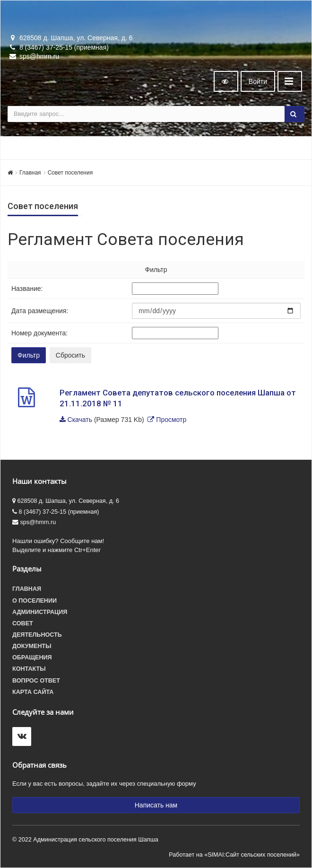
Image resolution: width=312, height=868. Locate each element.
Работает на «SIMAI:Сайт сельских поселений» (234, 855)
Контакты (29, 669)
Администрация (40, 612)
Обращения (32, 658)
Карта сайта (33, 692)
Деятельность (37, 635)
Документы (32, 646)
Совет (23, 623)
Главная (30, 173)
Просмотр (171, 420)
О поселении (35, 601)
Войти (258, 81)
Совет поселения (70, 173)
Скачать (80, 420)
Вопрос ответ (36, 681)
